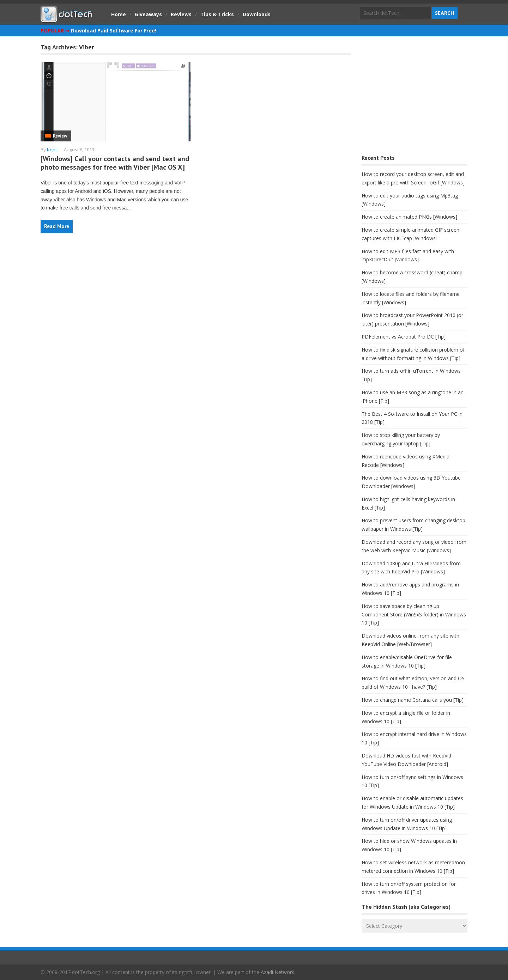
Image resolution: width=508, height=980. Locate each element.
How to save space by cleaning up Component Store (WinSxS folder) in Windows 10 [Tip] (414, 614)
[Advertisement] (415, 97)
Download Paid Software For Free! (114, 31)
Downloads (257, 14)
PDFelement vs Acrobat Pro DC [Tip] (404, 337)
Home (119, 14)
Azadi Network (277, 972)
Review (60, 136)
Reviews (181, 14)
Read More (57, 226)
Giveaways (148, 14)
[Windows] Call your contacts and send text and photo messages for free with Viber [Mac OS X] (115, 163)
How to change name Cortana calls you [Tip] (413, 700)
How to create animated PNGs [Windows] (409, 217)
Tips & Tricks (217, 14)
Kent (52, 150)
